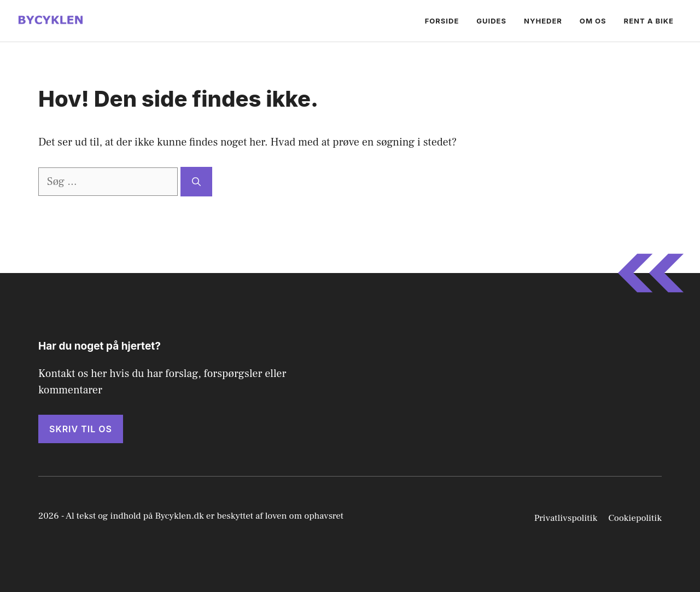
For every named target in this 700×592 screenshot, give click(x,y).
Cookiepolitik (635, 518)
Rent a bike (649, 21)
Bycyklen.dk (180, 516)
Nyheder (543, 21)
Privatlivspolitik (566, 518)
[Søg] (196, 182)
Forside (442, 21)
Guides (491, 21)
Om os (593, 21)
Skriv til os (81, 429)
